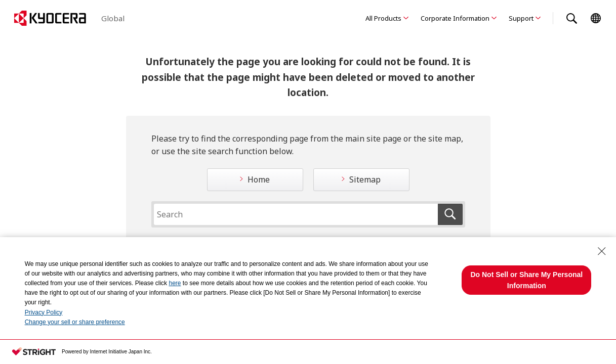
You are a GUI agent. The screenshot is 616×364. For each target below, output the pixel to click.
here (175, 283)
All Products (383, 18)
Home (259, 179)
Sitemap (365, 179)
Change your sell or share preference (75, 322)
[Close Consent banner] (602, 251)
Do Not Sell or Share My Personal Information (526, 280)
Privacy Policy (44, 312)
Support (521, 18)
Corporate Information (455, 18)
